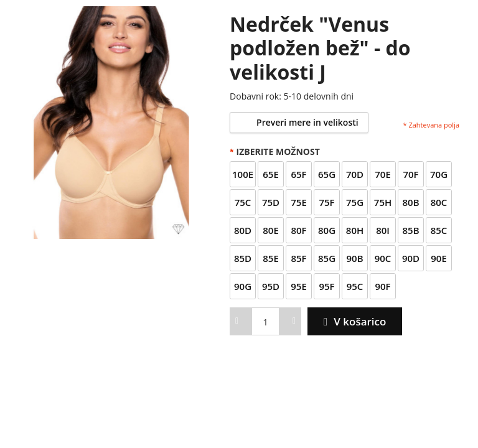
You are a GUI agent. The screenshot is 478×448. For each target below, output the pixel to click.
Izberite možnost (275, 152)
